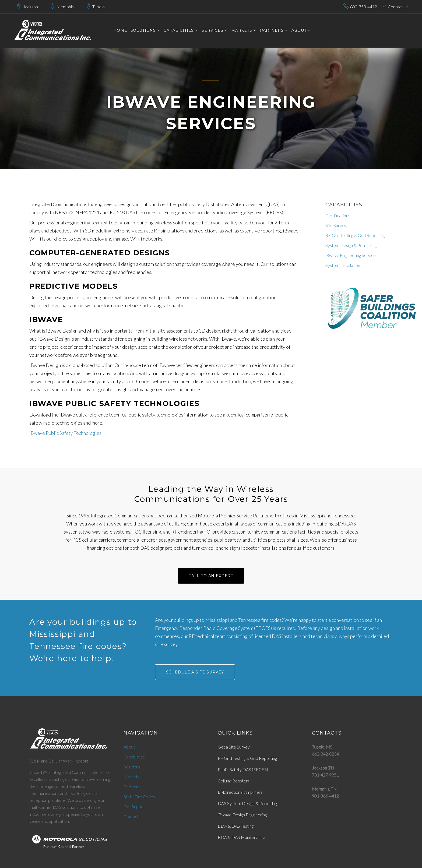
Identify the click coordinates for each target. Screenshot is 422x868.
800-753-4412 (364, 7)
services (212, 31)
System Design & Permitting (351, 245)
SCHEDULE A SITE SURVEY (195, 672)
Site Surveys (337, 225)
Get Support (135, 807)
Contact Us (398, 7)
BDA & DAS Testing (236, 826)
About (299, 31)
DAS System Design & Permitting (248, 803)
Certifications (338, 215)
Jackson (30, 7)
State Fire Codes (139, 797)
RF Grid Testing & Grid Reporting (355, 235)
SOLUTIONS (143, 31)
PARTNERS (272, 31)
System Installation (343, 265)
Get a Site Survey (234, 747)
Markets (131, 777)
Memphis (65, 7)
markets (242, 31)
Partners (132, 787)
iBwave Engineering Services (351, 255)
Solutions (132, 767)
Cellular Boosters (234, 781)
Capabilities (134, 757)
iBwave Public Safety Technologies (65, 433)
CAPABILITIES (179, 31)
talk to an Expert (211, 576)
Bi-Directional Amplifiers (240, 792)
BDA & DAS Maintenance (241, 837)
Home (120, 31)
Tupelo (99, 7)
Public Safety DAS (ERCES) (243, 769)
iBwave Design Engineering (242, 815)
